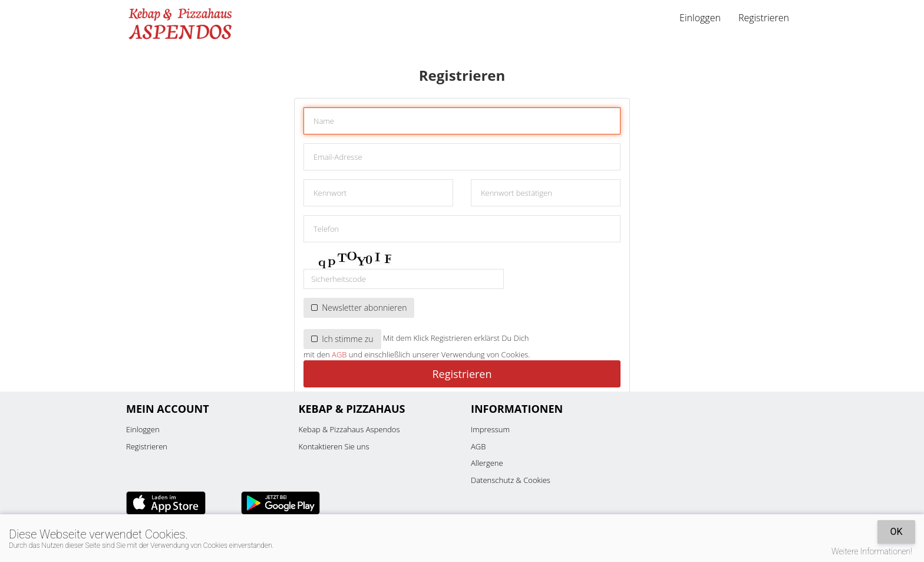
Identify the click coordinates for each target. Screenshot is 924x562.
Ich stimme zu (342, 339)
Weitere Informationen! (872, 551)
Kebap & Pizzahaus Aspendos (349, 429)
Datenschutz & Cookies (511, 480)
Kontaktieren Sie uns (334, 446)
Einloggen (700, 18)
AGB (339, 354)
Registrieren (764, 18)
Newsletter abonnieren (359, 308)
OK (896, 532)
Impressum (490, 429)
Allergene (487, 463)
